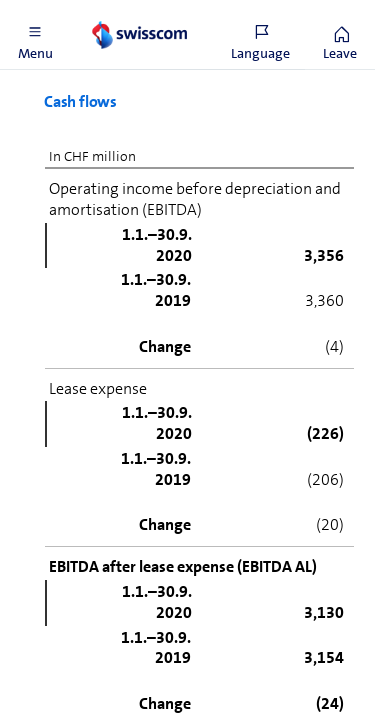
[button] (35, 35)
